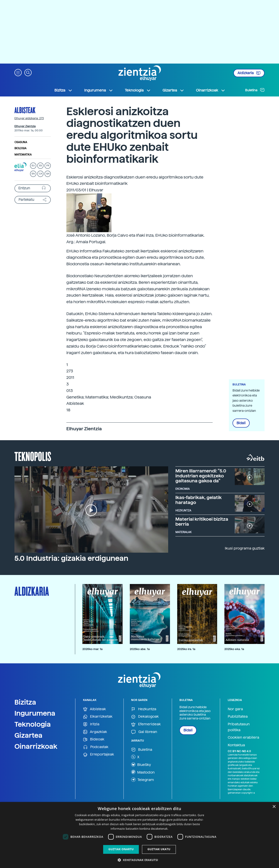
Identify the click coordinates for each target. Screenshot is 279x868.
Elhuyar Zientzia (25, 126)
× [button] (274, 807)
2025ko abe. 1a (140, 649)
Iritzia (91, 724)
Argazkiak (95, 732)
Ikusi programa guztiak (245, 548)
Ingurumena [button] (99, 90)
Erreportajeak (99, 755)
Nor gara (235, 709)
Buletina (255, 90)
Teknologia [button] (138, 90)
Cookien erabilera (243, 737)
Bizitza (25, 702)
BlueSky (141, 765)
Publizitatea (238, 716)
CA (41, 174)
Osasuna (21, 142)
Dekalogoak (145, 717)
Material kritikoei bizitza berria (202, 522)
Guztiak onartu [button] (121, 849)
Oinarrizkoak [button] (211, 90)
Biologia (20, 148)
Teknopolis (33, 456)
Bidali (241, 423)
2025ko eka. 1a (234, 649)
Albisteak (25, 110)
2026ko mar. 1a (92, 649)
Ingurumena (35, 713)
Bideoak (94, 739)
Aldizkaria (249, 73)
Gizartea (28, 735)
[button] (18, 72)
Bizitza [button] (63, 90)
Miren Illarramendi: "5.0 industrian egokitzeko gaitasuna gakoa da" (201, 476)
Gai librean (144, 732)
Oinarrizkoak (36, 746)
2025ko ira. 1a (186, 649)
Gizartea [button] (173, 90)
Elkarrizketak (98, 717)
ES (40, 166)
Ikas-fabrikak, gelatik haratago (199, 500)
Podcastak (96, 747)
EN (33, 174)
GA (48, 174)
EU (33, 166)
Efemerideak (146, 724)
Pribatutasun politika (239, 727)
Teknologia (33, 724)
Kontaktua (236, 745)
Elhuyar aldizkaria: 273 (29, 118)
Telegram (143, 780)
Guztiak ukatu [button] (159, 849)
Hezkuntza (144, 709)
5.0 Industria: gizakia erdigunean (71, 558)
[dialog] (139, 835)
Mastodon (143, 772)
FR (48, 166)
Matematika (23, 155)
